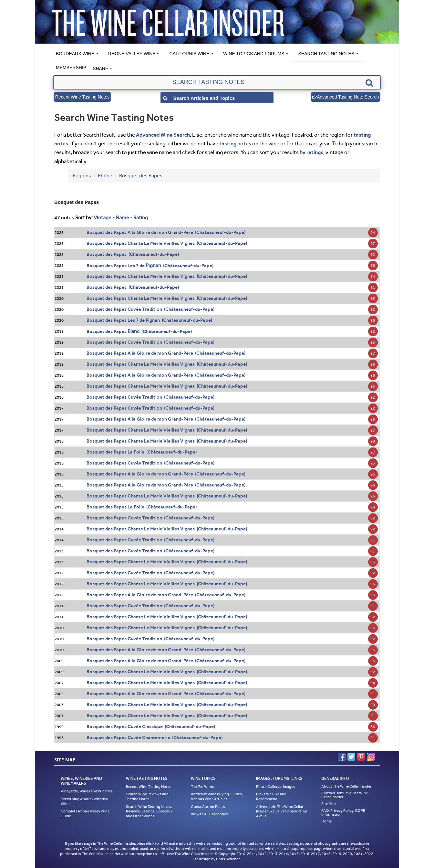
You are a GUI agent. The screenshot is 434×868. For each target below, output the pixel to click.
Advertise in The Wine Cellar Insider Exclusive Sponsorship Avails (282, 811)
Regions (82, 176)
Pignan (153, 265)
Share (100, 68)
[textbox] (217, 82)
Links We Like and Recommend (271, 796)
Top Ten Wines (203, 787)
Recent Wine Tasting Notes (83, 97)
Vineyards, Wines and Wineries (87, 791)
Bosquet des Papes (141, 176)
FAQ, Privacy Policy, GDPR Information (343, 812)
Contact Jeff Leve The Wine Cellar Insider (345, 795)
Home (326, 821)
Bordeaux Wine (75, 54)
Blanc (134, 331)
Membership (71, 68)
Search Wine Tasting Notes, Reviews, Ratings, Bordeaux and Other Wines (149, 811)
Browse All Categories (209, 814)
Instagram (371, 757)
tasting (228, 143)
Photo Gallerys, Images (276, 787)
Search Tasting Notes (326, 54)
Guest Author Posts (208, 807)
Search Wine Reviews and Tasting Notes (147, 796)
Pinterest (361, 757)
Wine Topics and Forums (254, 54)
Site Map (329, 804)
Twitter (351, 757)
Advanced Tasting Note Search (346, 97)
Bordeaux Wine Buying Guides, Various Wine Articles (217, 796)
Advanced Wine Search (163, 135)
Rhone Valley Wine (132, 54)
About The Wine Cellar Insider (346, 786)
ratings (315, 152)
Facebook (342, 757)
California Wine (190, 54)
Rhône (105, 176)
